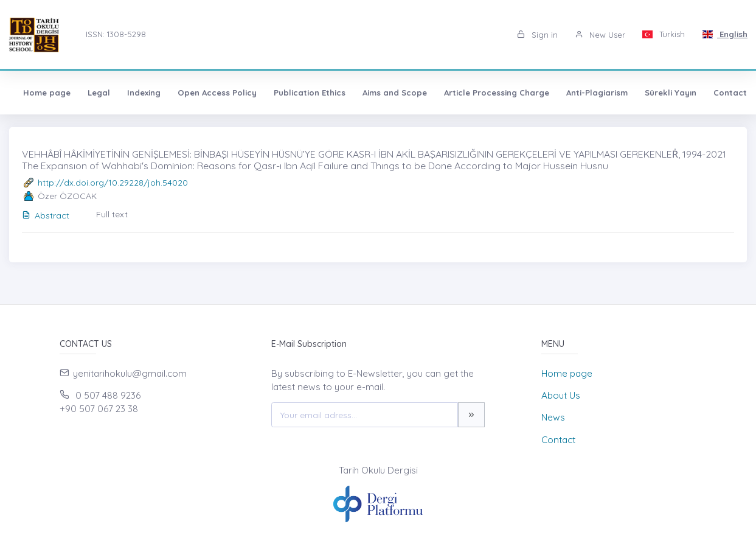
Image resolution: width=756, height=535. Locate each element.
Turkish (664, 34)
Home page (47, 93)
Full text (112, 214)
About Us (561, 395)
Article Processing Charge (497, 93)
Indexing (144, 93)
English (725, 34)
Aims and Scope (395, 93)
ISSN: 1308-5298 (116, 34)
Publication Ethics (310, 93)
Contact (730, 93)
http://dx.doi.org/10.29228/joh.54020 (113, 183)
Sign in (537, 35)
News (553, 417)
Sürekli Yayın (671, 93)
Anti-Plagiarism (597, 93)
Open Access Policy (217, 93)
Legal (99, 93)
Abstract (46, 215)
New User (600, 35)
